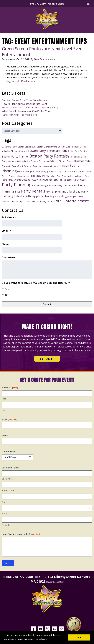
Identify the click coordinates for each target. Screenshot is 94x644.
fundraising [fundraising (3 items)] (41, 171)
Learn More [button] (41, 639)
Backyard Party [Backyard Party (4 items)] (10, 147)
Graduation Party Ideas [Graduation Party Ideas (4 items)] (74, 171)
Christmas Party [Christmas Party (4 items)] (82, 161)
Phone (6, 244)
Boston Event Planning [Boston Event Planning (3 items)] (47, 147)
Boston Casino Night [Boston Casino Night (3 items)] (27, 147)
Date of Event (9, 452)
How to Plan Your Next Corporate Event (24, 104)
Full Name (9, 217)
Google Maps (56, 4)
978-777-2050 (38, 4)
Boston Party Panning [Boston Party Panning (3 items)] (77, 151)
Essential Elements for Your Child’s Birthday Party (30, 107)
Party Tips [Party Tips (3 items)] (50, 192)
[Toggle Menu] (88, 4)
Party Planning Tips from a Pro (19, 115)
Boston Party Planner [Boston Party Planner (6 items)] (15, 156)
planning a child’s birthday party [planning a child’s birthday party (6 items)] (22, 196)
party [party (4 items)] (69, 180)
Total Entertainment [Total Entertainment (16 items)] (71, 201)
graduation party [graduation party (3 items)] (54, 171)
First (4, 399)
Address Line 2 (9, 490)
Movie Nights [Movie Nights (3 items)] (15, 180)
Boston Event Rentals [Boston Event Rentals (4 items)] (69, 147)
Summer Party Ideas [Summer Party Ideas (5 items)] (41, 201)
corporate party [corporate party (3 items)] (51, 166)
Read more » (28, 81)
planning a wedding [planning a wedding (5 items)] (55, 196)
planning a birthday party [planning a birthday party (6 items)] (71, 191)
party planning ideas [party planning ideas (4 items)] (67, 185)
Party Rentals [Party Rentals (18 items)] (33, 191)
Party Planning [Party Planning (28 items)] (17, 185)
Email (6, 231)
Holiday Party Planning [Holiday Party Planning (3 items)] (60, 176)
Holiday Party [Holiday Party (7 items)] (40, 176)
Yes (7, 289)
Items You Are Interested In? (21, 534)
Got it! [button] (79, 637)
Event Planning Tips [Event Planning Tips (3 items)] (26, 171)
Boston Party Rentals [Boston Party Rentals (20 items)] (49, 156)
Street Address (9, 479)
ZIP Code (6, 525)
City (3, 502)
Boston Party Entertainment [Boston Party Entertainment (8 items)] (47, 151)
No (7, 295)
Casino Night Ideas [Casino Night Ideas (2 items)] (16, 161)
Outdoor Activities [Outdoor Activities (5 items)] (32, 180)
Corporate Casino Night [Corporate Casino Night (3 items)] (12, 166)
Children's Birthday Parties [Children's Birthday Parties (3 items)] (61, 161)
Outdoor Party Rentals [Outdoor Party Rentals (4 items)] (55, 180)
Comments (9, 257)
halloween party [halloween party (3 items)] (23, 176)
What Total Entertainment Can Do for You (26, 111)
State (4, 513)
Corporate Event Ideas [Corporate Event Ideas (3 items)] (34, 166)
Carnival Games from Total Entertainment (26, 100)
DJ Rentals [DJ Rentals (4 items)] (64, 166)
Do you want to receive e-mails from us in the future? (36, 283)
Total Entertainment (45, 59)
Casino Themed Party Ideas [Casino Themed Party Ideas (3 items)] (36, 161)
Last (4, 410)
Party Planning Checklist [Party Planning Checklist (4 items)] (44, 185)
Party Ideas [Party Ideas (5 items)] (79, 180)
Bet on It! (47, 359)
